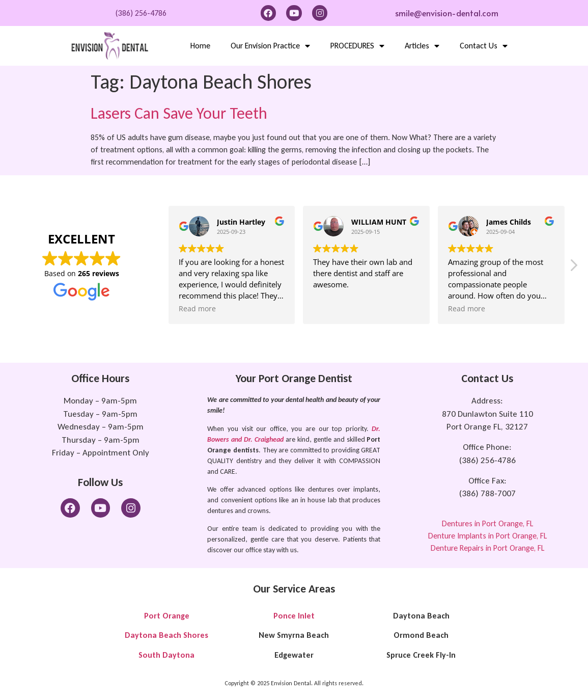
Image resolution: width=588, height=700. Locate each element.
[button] (573, 268)
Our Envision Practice (270, 46)
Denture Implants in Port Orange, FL (487, 536)
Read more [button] (197, 309)
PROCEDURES (357, 46)
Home (200, 46)
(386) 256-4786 (141, 13)
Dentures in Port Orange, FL (487, 523)
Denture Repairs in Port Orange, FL (487, 548)
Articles (422, 46)
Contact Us (484, 46)
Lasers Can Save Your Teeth (179, 113)
